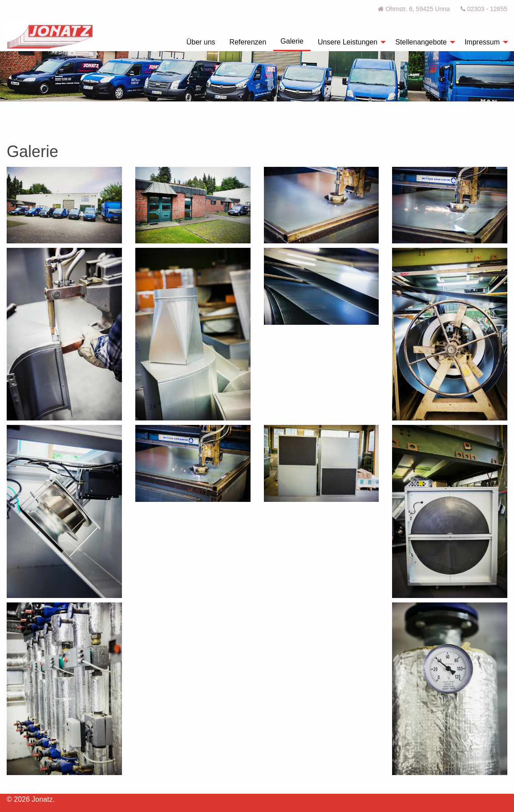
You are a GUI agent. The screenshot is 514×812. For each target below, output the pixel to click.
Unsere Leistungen (348, 42)
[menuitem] (201, 42)
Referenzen (248, 42)
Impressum (482, 42)
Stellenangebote (421, 42)
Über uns (201, 42)
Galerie (292, 41)
